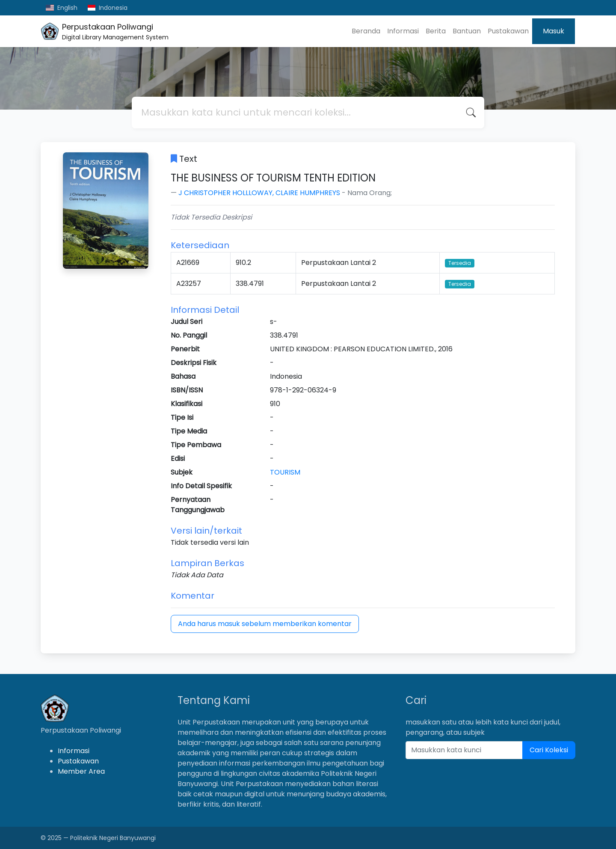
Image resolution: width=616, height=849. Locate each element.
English (62, 8)
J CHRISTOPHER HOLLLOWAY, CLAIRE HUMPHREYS (259, 193)
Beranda (366, 31)
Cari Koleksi (549, 750)
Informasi (403, 31)
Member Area (81, 771)
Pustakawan (508, 31)
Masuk (554, 31)
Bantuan (467, 31)
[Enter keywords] (464, 750)
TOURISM (285, 472)
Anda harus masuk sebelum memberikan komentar (265, 624)
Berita (436, 31)
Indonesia (108, 8)
